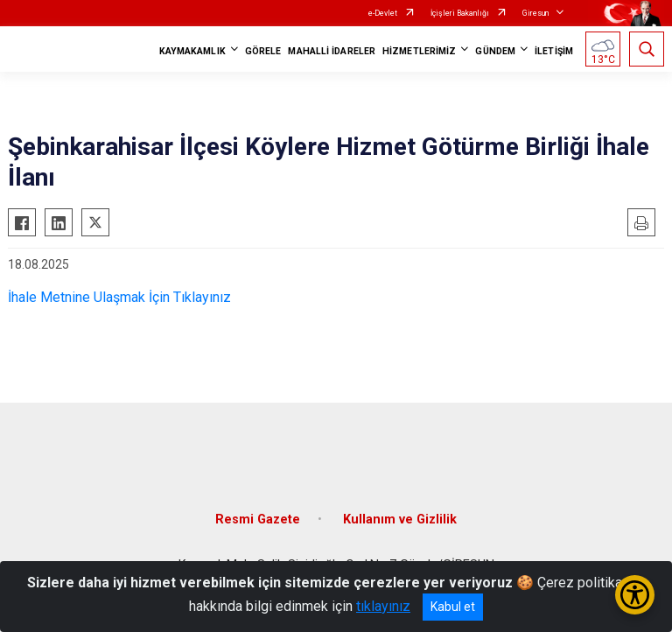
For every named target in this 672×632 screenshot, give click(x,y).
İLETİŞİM (554, 51)
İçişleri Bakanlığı (460, 13)
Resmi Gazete (258, 520)
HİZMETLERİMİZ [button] (419, 51)
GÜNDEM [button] (495, 51)
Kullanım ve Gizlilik (400, 520)
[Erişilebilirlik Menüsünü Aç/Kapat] (635, 595)
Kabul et (453, 607)
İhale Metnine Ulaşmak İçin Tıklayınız (119, 297)
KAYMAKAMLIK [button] (192, 51)
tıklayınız (383, 606)
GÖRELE (263, 51)
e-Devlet (383, 13)
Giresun (535, 13)
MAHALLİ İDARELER (332, 51)
